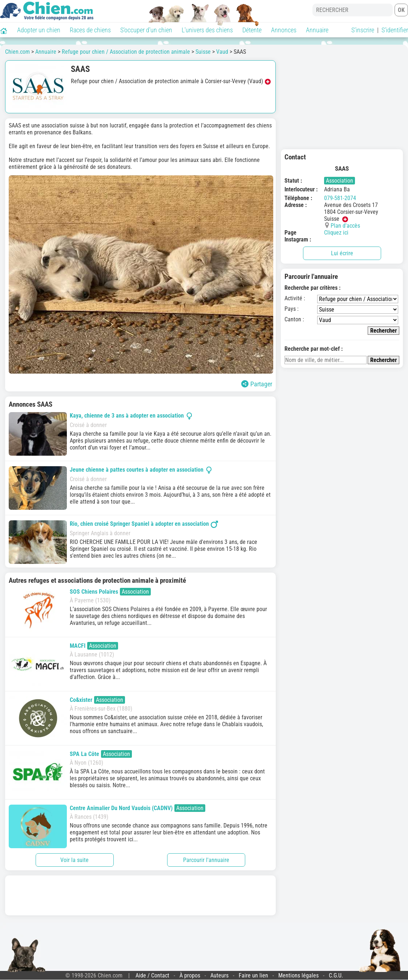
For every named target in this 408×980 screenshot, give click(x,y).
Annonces (284, 30)
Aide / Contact (152, 975)
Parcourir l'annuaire (206, 860)
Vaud (222, 52)
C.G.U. (336, 975)
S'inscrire (363, 30)
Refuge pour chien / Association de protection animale (126, 52)
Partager (257, 384)
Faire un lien (253, 975)
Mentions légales (298, 975)
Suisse (203, 52)
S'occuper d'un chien (146, 30)
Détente (252, 30)
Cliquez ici (336, 233)
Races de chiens (90, 30)
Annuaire (317, 30)
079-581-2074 (340, 198)
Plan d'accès (345, 226)
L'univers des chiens (207, 30)
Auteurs (219, 975)
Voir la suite (74, 860)
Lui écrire (342, 253)
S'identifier (395, 30)
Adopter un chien (39, 30)
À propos (190, 975)
